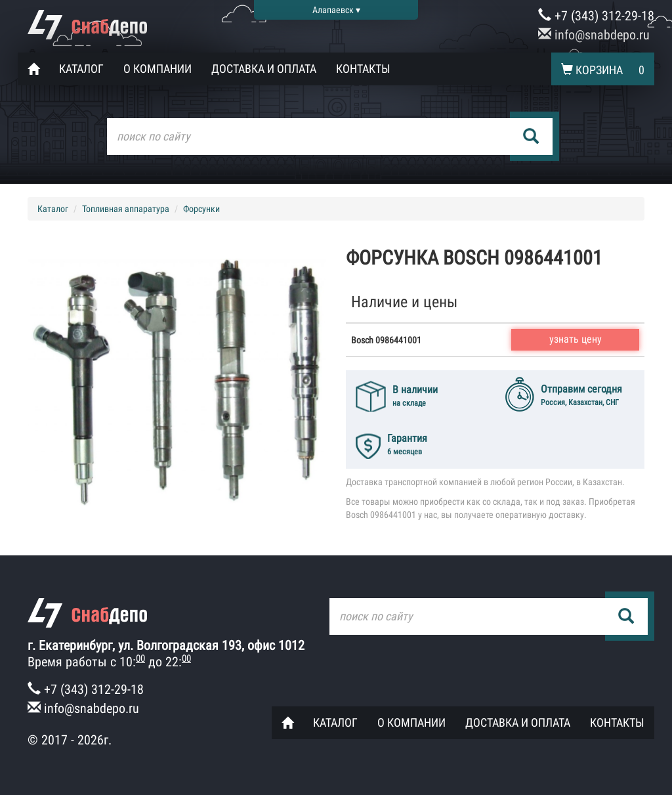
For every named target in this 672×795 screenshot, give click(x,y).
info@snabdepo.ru (594, 35)
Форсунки (201, 209)
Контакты (363, 69)
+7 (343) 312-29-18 (596, 16)
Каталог (81, 69)
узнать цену (576, 339)
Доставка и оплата (264, 69)
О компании (157, 69)
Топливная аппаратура (126, 209)
